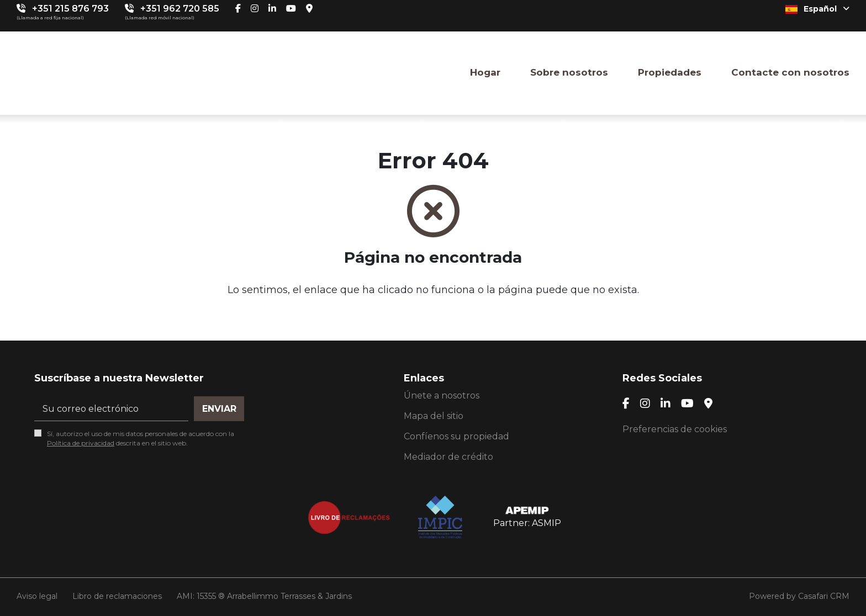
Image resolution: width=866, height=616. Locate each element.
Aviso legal (37, 596)
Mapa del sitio (434, 416)
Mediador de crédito (448, 457)
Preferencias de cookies (675, 429)
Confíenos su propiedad (456, 436)
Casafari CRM (824, 596)
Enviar (219, 409)
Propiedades (670, 72)
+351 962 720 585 (180, 9)
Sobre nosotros (569, 72)
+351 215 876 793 (70, 9)
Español (817, 9)
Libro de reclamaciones (117, 596)
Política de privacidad (81, 443)
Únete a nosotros (442, 395)
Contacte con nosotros (790, 72)
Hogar (485, 72)
